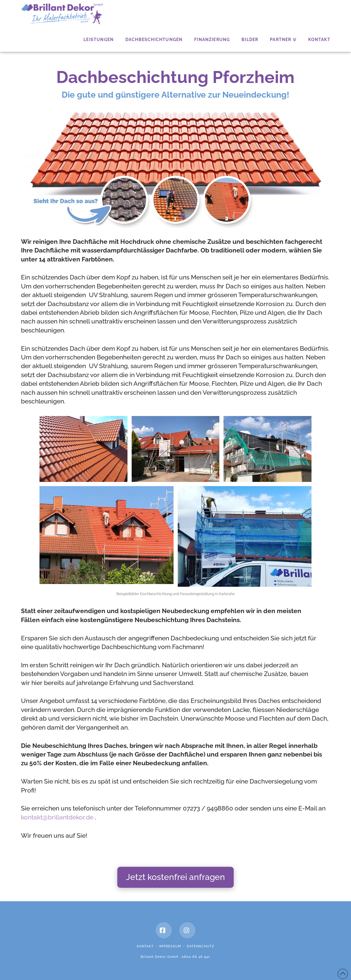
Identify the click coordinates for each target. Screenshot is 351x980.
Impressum (170, 946)
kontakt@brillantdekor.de (57, 817)
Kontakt (145, 946)
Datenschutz (200, 946)
